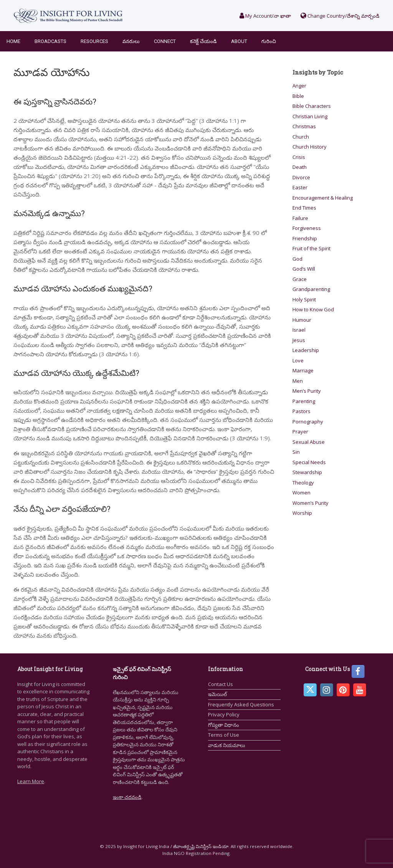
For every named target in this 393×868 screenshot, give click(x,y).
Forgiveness (307, 228)
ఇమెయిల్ (217, 694)
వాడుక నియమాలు (227, 745)
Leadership (306, 350)
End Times (304, 208)
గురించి (269, 41)
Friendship (305, 238)
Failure (300, 218)
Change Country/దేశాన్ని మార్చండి (340, 16)
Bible (298, 96)
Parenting (304, 401)
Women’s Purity (310, 503)
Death (300, 167)
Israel (299, 330)
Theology (303, 483)
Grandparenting (311, 289)
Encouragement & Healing (323, 198)
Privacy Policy (224, 714)
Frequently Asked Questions (241, 704)
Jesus (299, 340)
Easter (300, 187)
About (239, 41)
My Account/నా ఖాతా (265, 16)
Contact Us (220, 684)
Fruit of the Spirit (311, 248)
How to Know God (313, 309)
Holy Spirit (304, 299)
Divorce (301, 177)
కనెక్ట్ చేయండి (203, 41)
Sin (296, 452)
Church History (310, 147)
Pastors (301, 411)
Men (298, 381)
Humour (302, 320)
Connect (165, 41)
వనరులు (131, 41)
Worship (302, 513)
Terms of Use (224, 735)
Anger (299, 86)
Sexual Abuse (309, 442)
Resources (94, 41)
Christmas (304, 126)
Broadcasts (50, 41)
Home (13, 41)
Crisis (299, 157)
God (297, 259)
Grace (300, 279)
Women (301, 493)
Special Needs (309, 462)
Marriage (303, 370)
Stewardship (307, 472)
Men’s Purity (307, 391)
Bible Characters (312, 106)
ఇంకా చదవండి (127, 797)
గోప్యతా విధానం (224, 725)
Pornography (308, 422)
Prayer (300, 432)
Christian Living (310, 116)
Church (301, 137)
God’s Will (304, 269)
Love (298, 360)
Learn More (31, 781)
